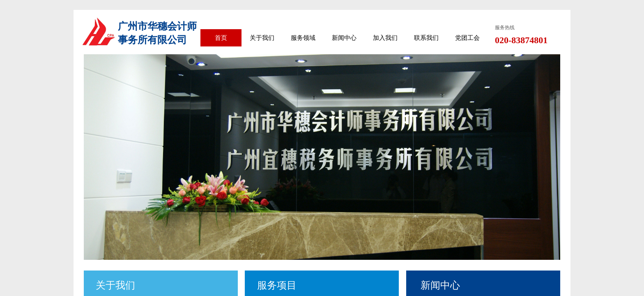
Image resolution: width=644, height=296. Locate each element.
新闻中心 (344, 38)
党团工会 (467, 38)
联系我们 (426, 38)
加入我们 (385, 38)
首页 (221, 38)
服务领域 (303, 38)
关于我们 (262, 38)
